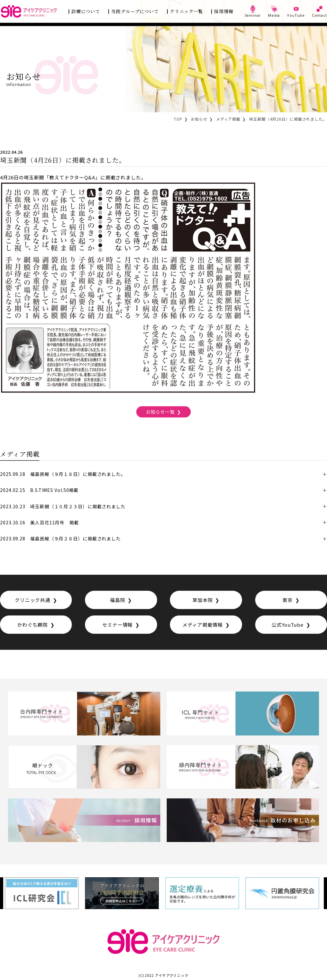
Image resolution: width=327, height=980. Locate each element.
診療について (86, 11)
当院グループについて (135, 11)
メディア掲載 (228, 119)
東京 (288, 600)
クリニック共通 (33, 600)
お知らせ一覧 (160, 412)
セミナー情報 (117, 625)
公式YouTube (288, 625)
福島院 (118, 600)
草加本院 (203, 600)
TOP (178, 119)
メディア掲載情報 (203, 625)
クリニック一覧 (186, 11)
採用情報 (224, 11)
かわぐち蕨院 (33, 625)
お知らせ (199, 119)
